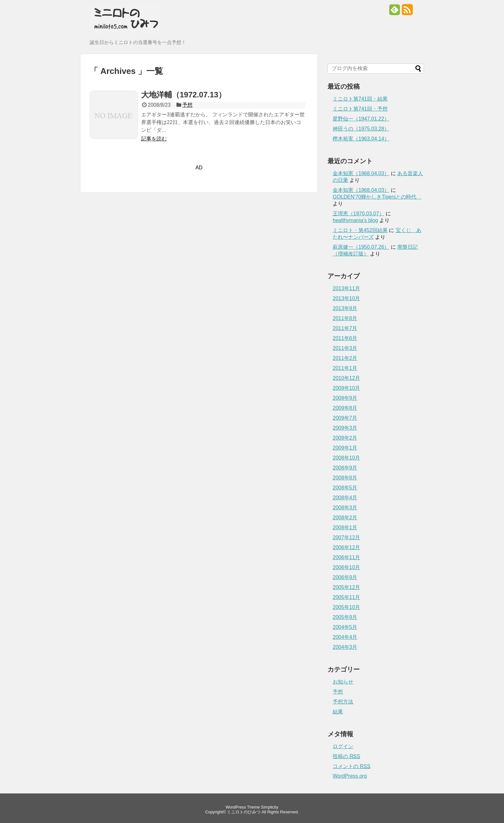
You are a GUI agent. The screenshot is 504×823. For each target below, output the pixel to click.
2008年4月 (345, 498)
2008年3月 (345, 508)
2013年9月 (345, 308)
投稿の (346, 756)
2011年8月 (345, 318)
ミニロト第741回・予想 (360, 109)
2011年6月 (345, 338)
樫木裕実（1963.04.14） (361, 139)
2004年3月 (345, 647)
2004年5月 (345, 627)
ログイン (343, 746)
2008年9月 (345, 468)
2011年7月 (345, 328)
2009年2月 (345, 438)
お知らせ (343, 682)
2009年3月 (345, 428)
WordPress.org (350, 776)
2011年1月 (345, 368)
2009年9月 (345, 398)
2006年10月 (346, 567)
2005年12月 (346, 587)
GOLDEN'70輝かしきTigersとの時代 (377, 197)
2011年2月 (345, 358)
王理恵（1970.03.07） (358, 214)
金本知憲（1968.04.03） (361, 173)
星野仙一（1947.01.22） (361, 119)
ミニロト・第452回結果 (360, 230)
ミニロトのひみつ (244, 812)
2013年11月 (346, 288)
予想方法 (343, 702)
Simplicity (270, 807)
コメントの (351, 766)
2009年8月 (345, 408)
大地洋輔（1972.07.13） (184, 95)
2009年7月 (345, 418)
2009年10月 (346, 388)
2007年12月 (346, 537)
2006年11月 (346, 557)
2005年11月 (346, 597)
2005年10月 (346, 607)
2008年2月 (345, 518)
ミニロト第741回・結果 (360, 99)
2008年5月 (345, 488)
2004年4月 (345, 637)
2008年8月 (345, 478)
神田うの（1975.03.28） (361, 129)
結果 (338, 712)
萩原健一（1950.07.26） (361, 247)
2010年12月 (346, 378)
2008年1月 (345, 528)
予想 (187, 105)
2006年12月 (346, 547)
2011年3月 (345, 348)
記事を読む (154, 139)
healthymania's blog (355, 220)
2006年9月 (345, 577)
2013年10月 (346, 298)
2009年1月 (345, 448)
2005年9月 (345, 617)
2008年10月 (346, 458)
